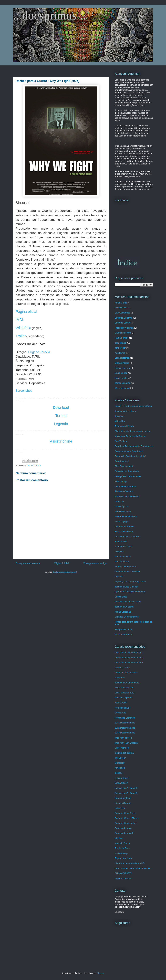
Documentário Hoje (124, 527)
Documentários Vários (126, 486)
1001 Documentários (125, 723)
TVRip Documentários (125, 567)
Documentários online (125, 823)
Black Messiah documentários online (133, 431)
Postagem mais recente (28, 563)
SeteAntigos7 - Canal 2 (126, 788)
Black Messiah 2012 (124, 693)
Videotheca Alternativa (126, 516)
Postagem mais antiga (95, 563)
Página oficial (26, 312)
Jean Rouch (121, 343)
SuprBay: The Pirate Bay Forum (130, 582)
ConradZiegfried (123, 798)
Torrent (61, 416)
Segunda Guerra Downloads (129, 451)
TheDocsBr (120, 758)
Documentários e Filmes (127, 818)
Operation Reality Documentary (130, 592)
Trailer (21, 336)
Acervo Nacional (123, 511)
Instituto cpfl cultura (124, 753)
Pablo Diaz (120, 808)
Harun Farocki (122, 338)
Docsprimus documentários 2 (129, 658)
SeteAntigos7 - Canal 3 (126, 793)
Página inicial (62, 563)
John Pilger (120, 348)
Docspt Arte (120, 713)
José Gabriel (121, 703)
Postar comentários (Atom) (65, 572)
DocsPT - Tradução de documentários (133, 406)
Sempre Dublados (123, 629)
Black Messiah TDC (124, 688)
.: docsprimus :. (49, 16)
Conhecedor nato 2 (124, 833)
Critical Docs (121, 597)
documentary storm (124, 607)
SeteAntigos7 (121, 783)
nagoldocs (120, 678)
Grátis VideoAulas (123, 635)
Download (61, 408)
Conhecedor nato (123, 828)
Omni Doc (120, 501)
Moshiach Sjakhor (123, 698)
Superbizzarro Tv (123, 878)
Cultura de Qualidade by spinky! (130, 456)
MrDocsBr (120, 763)
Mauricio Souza (122, 843)
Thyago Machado (123, 858)
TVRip (37, 465)
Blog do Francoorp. (124, 531)
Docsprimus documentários (128, 653)
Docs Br (119, 577)
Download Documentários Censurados (134, 446)
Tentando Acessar (123, 547)
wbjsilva (119, 838)
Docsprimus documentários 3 (129, 663)
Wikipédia (23, 328)
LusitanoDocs (121, 778)
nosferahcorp (121, 853)
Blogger (100, 973)
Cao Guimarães (122, 313)
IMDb (20, 320)
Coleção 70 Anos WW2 (126, 673)
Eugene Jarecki (39, 352)
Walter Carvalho (123, 383)
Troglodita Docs (122, 848)
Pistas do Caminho (124, 491)
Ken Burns (120, 353)
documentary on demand (127, 683)
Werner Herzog (122, 388)
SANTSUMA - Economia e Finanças (132, 868)
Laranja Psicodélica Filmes (128, 476)
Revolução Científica (125, 718)
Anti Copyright (122, 521)
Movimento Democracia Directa (130, 436)
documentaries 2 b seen (126, 587)
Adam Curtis (121, 303)
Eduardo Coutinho (124, 318)
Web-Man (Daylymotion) (127, 743)
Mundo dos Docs (123, 557)
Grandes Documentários (127, 617)
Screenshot (24, 391)
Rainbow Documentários (127, 496)
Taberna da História (124, 426)
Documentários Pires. (125, 813)
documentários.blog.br (126, 411)
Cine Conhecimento (124, 466)
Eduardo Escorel (123, 323)
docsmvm (119, 416)
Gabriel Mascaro (123, 333)
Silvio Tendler (121, 378)
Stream (30, 465)
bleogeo (119, 773)
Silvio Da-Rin (121, 373)
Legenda (61, 424)
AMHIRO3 (120, 768)
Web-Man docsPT (123, 738)
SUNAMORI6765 (123, 873)
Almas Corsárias (123, 612)
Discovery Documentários (127, 537)
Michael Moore (122, 363)
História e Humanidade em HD (130, 863)
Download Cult (122, 461)
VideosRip (120, 421)
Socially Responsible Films (128, 602)
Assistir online (61, 441)
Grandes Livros (122, 668)
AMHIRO (119, 552)
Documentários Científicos (128, 572)
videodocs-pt (121, 481)
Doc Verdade (121, 441)
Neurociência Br (123, 708)
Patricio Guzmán (123, 368)
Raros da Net (121, 541)
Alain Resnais (121, 308)
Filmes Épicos (122, 506)
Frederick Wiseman (124, 328)
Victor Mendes (122, 748)
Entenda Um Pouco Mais (127, 471)
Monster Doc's (122, 562)
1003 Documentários (125, 733)
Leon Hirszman (122, 358)
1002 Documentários (125, 728)
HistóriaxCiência (123, 803)
